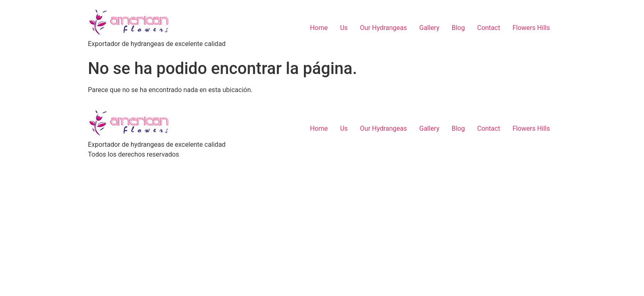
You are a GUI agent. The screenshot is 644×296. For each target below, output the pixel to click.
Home (319, 28)
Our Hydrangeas (384, 28)
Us (344, 28)
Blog (458, 28)
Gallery (429, 28)
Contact (489, 28)
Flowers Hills (531, 28)
